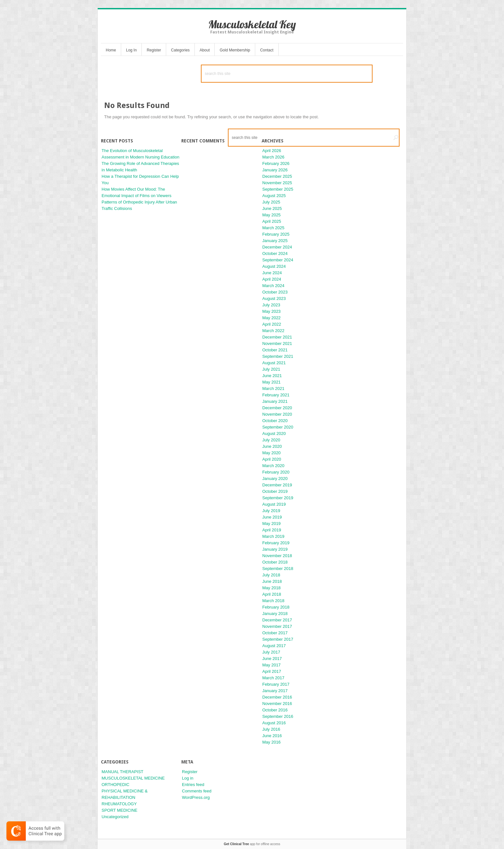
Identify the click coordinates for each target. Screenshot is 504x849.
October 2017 (275, 633)
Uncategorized (115, 817)
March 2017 (273, 678)
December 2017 (277, 620)
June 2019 (272, 517)
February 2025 (276, 234)
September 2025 (278, 189)
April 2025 (272, 221)
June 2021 (272, 376)
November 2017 (277, 626)
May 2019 (271, 524)
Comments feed (197, 791)
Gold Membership (235, 50)
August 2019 (274, 504)
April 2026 (272, 151)
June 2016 (272, 736)
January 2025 (275, 241)
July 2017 (271, 652)
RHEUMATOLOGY (119, 804)
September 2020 (278, 427)
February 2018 (276, 607)
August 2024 (274, 266)
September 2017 (278, 639)
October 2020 (275, 421)
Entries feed (193, 785)
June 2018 (272, 581)
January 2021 (275, 401)
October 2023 (275, 292)
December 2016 (277, 697)
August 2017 (274, 646)
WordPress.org (196, 797)
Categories (180, 50)
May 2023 (271, 311)
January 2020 (275, 479)
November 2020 (277, 414)
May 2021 (271, 382)
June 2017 (272, 659)
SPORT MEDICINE (119, 810)
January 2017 (275, 691)
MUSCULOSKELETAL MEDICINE (133, 778)
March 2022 (273, 331)
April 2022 (272, 324)
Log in (188, 778)
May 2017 (271, 665)
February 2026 (276, 163)
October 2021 (275, 350)
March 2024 (273, 286)
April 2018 (272, 594)
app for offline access (252, 844)
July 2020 (271, 440)
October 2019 (275, 491)
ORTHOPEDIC (115, 785)
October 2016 (275, 710)
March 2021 (273, 388)
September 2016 (278, 716)
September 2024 (278, 260)
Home (111, 50)
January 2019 (275, 549)
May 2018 (271, 588)
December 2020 (277, 408)
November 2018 (277, 556)
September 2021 (278, 356)
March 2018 (273, 601)
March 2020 (273, 466)
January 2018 (275, 614)
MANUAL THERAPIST (122, 772)
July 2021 (271, 369)
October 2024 (275, 253)
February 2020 (276, 472)
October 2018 (275, 562)
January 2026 (275, 170)
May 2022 (271, 318)
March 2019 (273, 536)
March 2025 (273, 228)
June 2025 (272, 208)
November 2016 (277, 704)
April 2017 (272, 671)
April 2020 (272, 459)
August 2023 (274, 298)
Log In (131, 50)
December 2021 (277, 337)
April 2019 (272, 530)
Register (154, 50)
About (205, 50)
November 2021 (277, 343)
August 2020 (274, 434)
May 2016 (271, 742)
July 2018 (271, 575)
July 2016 (271, 729)
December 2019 (277, 485)
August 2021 (274, 363)
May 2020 (271, 453)
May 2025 (271, 215)
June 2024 (272, 273)
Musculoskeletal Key (252, 24)
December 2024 (277, 247)
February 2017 (276, 684)
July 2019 (271, 511)
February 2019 (276, 543)
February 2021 (276, 395)
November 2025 (277, 183)
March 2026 (273, 157)
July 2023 (271, 305)
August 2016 (274, 723)
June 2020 (272, 446)
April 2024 (272, 279)
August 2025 (274, 196)
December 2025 (277, 176)
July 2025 (271, 202)
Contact (267, 50)
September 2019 (278, 498)
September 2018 (278, 569)
